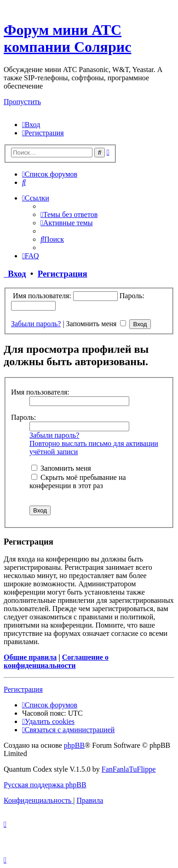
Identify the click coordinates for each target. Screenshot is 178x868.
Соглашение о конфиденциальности (56, 661)
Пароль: (23, 417)
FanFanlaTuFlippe (129, 769)
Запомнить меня (96, 324)
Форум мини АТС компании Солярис (67, 38)
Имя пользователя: (40, 392)
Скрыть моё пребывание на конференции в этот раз (78, 481)
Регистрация (63, 274)
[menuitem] (31, 125)
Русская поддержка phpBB (45, 785)
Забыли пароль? (36, 324)
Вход (15, 274)
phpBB (74, 745)
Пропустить (22, 102)
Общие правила (30, 657)
